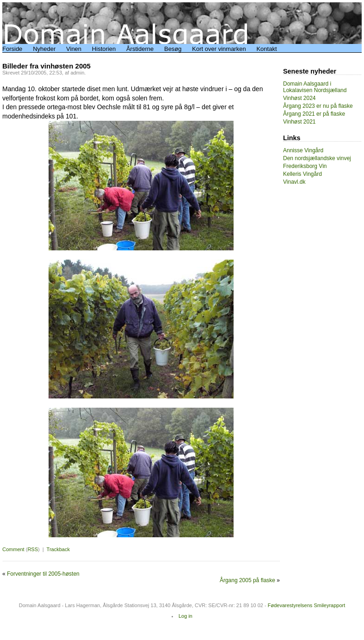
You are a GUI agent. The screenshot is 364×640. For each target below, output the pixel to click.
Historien (104, 49)
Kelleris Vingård (302, 174)
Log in (185, 616)
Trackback (58, 549)
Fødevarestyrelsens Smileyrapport (307, 605)
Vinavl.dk (294, 182)
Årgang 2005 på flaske (247, 580)
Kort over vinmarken (219, 49)
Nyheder (44, 49)
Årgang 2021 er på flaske (314, 114)
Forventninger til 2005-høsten (43, 574)
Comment (13, 549)
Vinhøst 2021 (299, 122)
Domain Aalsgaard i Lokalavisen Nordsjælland (315, 87)
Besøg (173, 49)
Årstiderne (140, 49)
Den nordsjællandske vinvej (317, 158)
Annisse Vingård (303, 150)
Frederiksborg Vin (305, 166)
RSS (33, 549)
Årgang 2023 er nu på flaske (318, 106)
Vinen (74, 49)
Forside (12, 49)
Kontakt (266, 49)
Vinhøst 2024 (299, 98)
